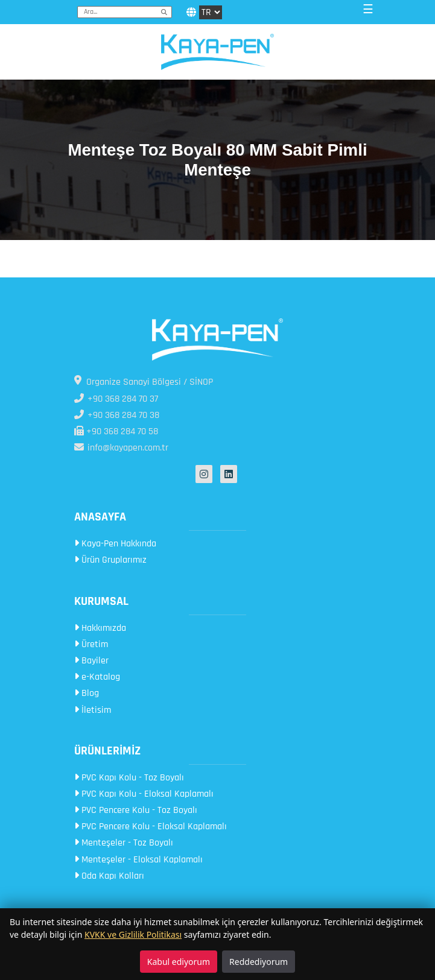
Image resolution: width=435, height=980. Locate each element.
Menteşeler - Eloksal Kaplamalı (138, 860)
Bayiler (91, 661)
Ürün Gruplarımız (110, 560)
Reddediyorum (259, 962)
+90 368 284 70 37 (116, 399)
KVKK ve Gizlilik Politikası (133, 934)
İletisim (93, 710)
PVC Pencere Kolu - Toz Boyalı (136, 810)
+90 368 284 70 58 (116, 432)
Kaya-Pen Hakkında (115, 544)
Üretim (91, 644)
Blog (87, 693)
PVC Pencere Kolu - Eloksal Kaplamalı (151, 827)
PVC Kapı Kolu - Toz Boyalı (129, 778)
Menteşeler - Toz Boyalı (124, 843)
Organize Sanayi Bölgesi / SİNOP (144, 382)
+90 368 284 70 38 (117, 415)
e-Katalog (97, 677)
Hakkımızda (100, 628)
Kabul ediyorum (179, 962)
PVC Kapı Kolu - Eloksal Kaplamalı (144, 794)
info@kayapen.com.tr (121, 448)
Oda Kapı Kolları (109, 876)
